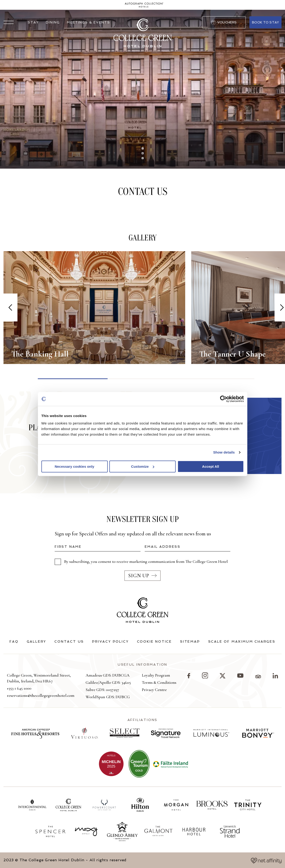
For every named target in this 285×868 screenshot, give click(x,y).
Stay (33, 22)
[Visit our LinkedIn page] (275, 677)
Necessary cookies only (74, 466)
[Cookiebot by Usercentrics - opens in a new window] (223, 399)
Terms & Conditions (159, 682)
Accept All (211, 466)
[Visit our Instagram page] (205, 677)
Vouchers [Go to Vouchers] (224, 22)
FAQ (14, 641)
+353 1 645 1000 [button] (19, 688)
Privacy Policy (110, 641)
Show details (224, 452)
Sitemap (190, 641)
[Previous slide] (10, 307)
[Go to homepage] (144, 5)
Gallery (37, 641)
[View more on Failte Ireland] (171, 764)
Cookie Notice (154, 641)
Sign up (143, 576)
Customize (143, 466)
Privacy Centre (154, 690)
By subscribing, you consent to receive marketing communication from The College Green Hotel (146, 561)
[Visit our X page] (223, 677)
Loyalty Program (156, 675)
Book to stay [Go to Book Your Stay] (265, 22)
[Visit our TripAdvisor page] (258, 677)
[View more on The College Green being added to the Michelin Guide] (111, 764)
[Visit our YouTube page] (240, 677)
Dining (53, 22)
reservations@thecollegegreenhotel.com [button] (41, 695)
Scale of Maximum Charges (242, 641)
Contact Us (69, 641)
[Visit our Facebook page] (189, 677)
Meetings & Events (88, 22)
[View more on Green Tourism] (139, 764)
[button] (9, 22)
